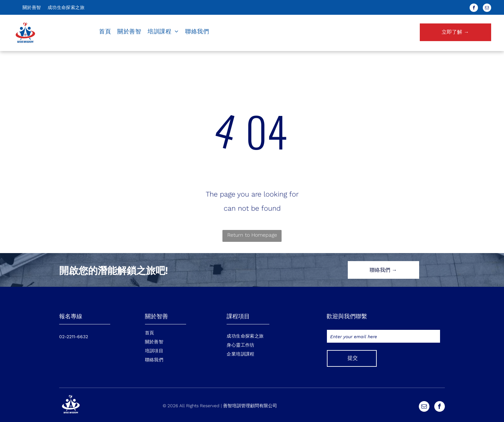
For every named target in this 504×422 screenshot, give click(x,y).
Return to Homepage (252, 235)
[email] (487, 9)
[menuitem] (32, 7)
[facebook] (474, 9)
